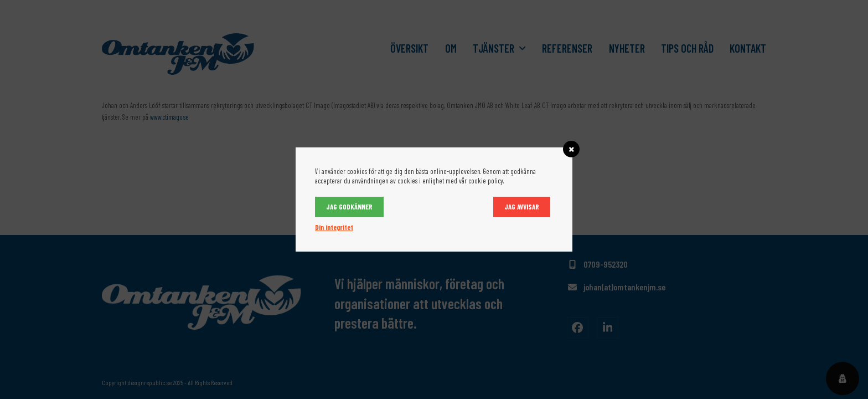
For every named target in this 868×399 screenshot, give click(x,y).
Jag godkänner (349, 207)
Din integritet (334, 227)
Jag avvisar (522, 207)
